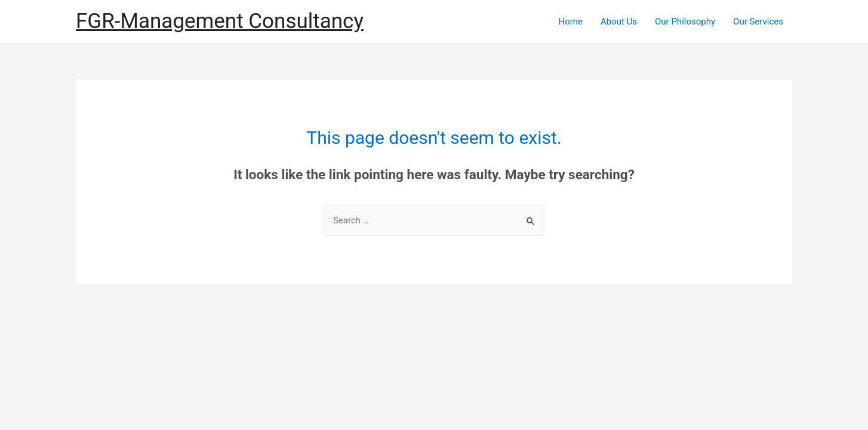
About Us (619, 21)
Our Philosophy (685, 21)
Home (571, 21)
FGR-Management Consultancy (220, 21)
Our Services (758, 21)
